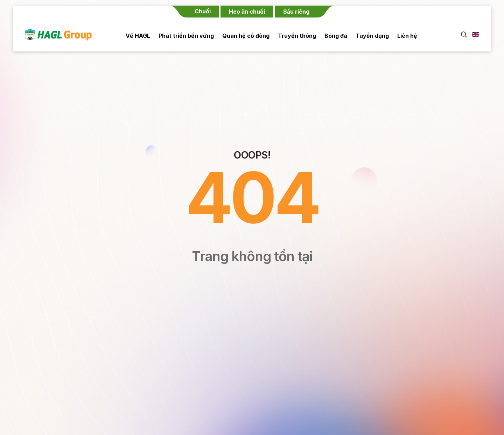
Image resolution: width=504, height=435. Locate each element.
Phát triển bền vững (186, 36)
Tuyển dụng (372, 36)
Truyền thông (297, 36)
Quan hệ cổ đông (246, 36)
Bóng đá (336, 36)
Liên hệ (407, 36)
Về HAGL (138, 36)
